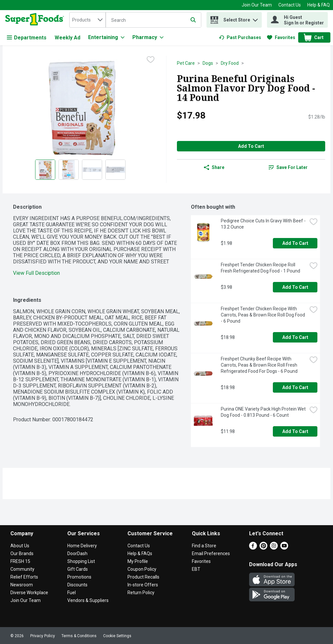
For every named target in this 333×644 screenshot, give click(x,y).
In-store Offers (143, 585)
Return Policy (141, 593)
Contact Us (290, 5)
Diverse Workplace (29, 593)
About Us (20, 546)
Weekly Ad (67, 38)
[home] (36, 20)
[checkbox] (151, 60)
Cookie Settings (117, 636)
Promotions (79, 577)
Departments (27, 38)
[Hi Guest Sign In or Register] (297, 20)
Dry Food (230, 63)
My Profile (138, 561)
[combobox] (87, 20)
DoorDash (77, 553)
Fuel (72, 593)
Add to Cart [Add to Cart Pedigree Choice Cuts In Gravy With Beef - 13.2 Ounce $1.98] (295, 243)
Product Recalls (143, 577)
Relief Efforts (24, 577)
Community (22, 569)
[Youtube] (284, 548)
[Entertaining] (106, 37)
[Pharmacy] (148, 37)
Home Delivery (82, 546)
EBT (196, 569)
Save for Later (288, 167)
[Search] (153, 20)
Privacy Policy (43, 636)
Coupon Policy (142, 569)
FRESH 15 (20, 561)
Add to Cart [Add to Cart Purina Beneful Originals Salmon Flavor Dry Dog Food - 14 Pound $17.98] (251, 146)
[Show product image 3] (92, 170)
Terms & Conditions (79, 636)
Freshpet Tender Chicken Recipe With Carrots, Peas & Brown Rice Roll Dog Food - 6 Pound (263, 315)
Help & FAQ (319, 5)
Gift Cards (78, 569)
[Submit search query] (193, 20)
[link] (240, 37)
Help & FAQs (140, 553)
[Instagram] (274, 548)
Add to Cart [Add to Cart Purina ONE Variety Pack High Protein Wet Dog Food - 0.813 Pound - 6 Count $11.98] (295, 431)
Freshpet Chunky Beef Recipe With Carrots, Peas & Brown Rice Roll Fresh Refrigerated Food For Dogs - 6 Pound (260, 365)
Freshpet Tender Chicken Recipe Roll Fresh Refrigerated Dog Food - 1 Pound (260, 268)
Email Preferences (211, 553)
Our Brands (22, 553)
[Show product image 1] (45, 170)
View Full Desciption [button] (36, 273)
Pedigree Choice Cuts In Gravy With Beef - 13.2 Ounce (264, 224)
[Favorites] (281, 37)
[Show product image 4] (115, 170)
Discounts (77, 585)
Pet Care (186, 63)
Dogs (208, 63)
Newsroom (22, 585)
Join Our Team (257, 5)
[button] (255, 18)
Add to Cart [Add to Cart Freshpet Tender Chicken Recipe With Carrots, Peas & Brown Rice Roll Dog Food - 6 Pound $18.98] (295, 337)
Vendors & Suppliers (88, 600)
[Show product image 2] (69, 170)
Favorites (201, 561)
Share (214, 167)
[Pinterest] (263, 548)
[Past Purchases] (240, 37)
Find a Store (204, 546)
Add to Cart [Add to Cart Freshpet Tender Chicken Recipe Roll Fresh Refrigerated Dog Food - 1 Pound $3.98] (295, 287)
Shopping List (81, 561)
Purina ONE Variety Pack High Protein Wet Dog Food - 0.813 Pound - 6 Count (264, 412)
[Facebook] (253, 548)
